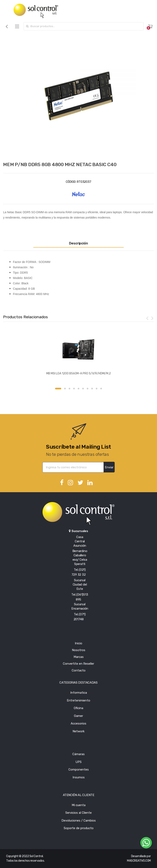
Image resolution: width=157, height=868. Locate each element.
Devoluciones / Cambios (79, 821)
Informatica (79, 693)
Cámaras (78, 754)
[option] (78, 96)
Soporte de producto (79, 828)
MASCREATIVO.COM (139, 861)
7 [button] (88, 389)
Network (78, 731)
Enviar (109, 467)
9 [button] (97, 389)
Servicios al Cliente (78, 813)
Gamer (78, 716)
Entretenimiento (78, 700)
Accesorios (78, 723)
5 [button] (78, 389)
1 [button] (58, 389)
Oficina (78, 708)
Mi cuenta (79, 805)
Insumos (79, 777)
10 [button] (101, 389)
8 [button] (92, 389)
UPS (78, 762)
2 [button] (65, 389)
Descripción (78, 243)
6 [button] (83, 389)
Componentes (79, 770)
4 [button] (74, 389)
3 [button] (69, 389)
